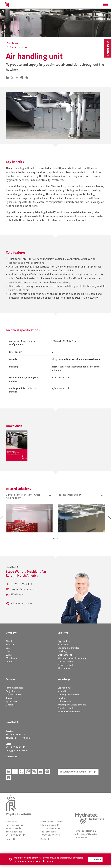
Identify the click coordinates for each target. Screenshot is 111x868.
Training (10, 698)
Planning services (14, 688)
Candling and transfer (68, 648)
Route (9, 839)
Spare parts (12, 701)
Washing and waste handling (72, 658)
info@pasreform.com (17, 751)
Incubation (63, 645)
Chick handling (65, 655)
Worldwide (11, 757)
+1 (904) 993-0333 (21, 584)
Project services (14, 691)
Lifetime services (14, 695)
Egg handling (64, 641)
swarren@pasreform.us (24, 589)
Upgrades (11, 705)
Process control (65, 665)
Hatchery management (69, 712)
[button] (106, 5)
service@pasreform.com (18, 738)
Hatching (62, 651)
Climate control (65, 662)
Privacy (49, 861)
